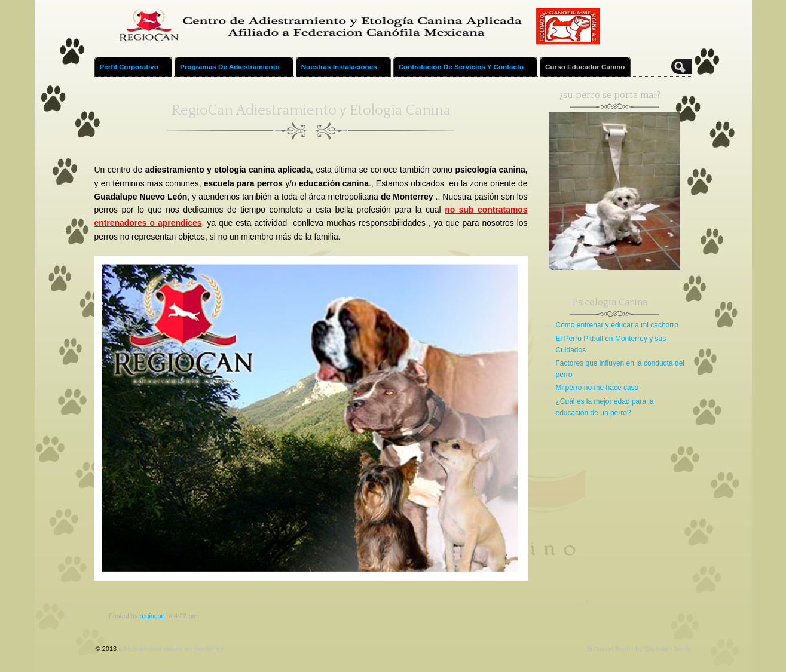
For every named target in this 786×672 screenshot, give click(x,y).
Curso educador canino (585, 67)
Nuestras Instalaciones (344, 70)
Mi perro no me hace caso (597, 388)
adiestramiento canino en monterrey (171, 649)
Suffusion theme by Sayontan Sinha (639, 649)
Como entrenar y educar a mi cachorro (617, 325)
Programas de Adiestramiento (235, 70)
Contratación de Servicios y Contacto (466, 70)
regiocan (152, 616)
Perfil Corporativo (134, 70)
